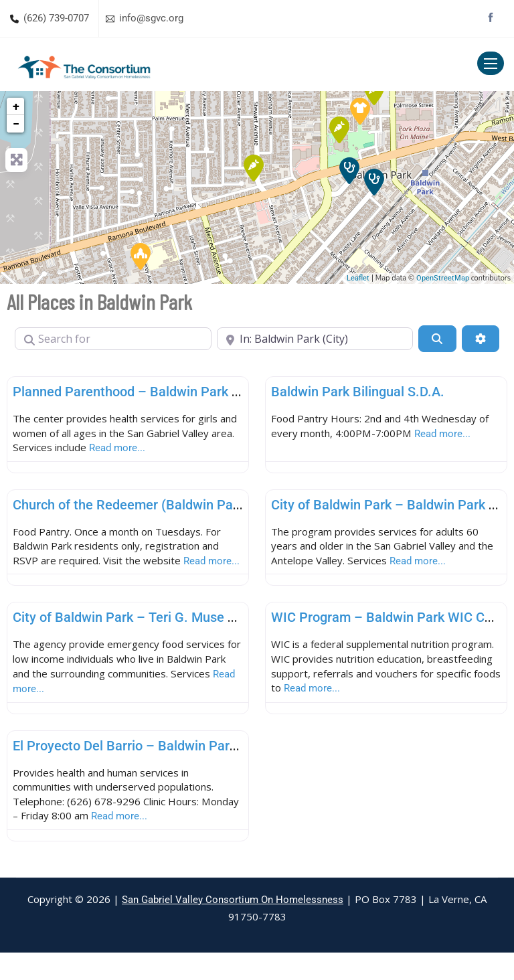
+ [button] (16, 106)
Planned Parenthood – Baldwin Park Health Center (164, 392)
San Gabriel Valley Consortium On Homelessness (233, 927)
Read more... (183, 450)
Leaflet (358, 278)
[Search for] (113, 339)
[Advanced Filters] (481, 339)
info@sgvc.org (151, 18)
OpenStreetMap (443, 278)
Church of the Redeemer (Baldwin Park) (131, 507)
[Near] (315, 339)
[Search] (437, 339)
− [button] (16, 124)
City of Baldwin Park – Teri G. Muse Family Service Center (185, 639)
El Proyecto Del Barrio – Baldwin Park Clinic (143, 770)
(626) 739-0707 (56, 18)
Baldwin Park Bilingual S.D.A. (358, 392)
